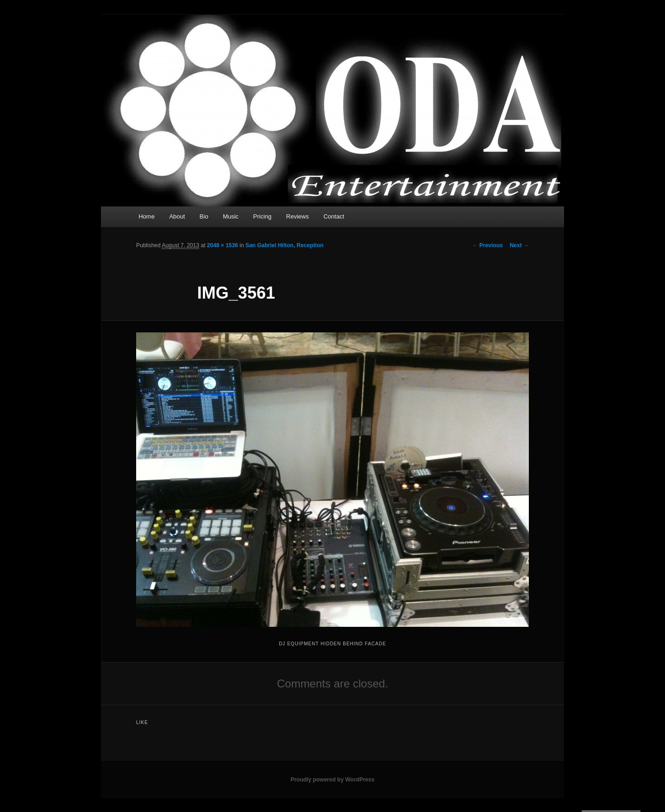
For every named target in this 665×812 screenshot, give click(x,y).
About (177, 216)
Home (147, 216)
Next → (519, 245)
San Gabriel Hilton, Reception (285, 245)
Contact (334, 216)
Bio (204, 216)
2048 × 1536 (223, 245)
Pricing (263, 216)
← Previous (488, 245)
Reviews (298, 216)
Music (231, 216)
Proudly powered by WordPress (332, 780)
